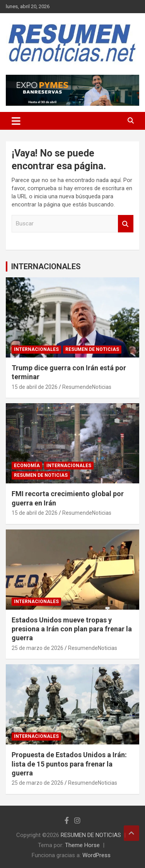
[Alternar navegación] (16, 121)
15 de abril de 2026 (35, 387)
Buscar (126, 224)
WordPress (96, 855)
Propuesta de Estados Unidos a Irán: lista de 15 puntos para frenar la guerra (69, 764)
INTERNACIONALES (46, 266)
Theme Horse (82, 845)
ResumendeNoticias (87, 387)
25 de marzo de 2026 (38, 648)
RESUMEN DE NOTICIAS (92, 349)
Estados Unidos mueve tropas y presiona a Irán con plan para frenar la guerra (72, 629)
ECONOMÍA (27, 466)
